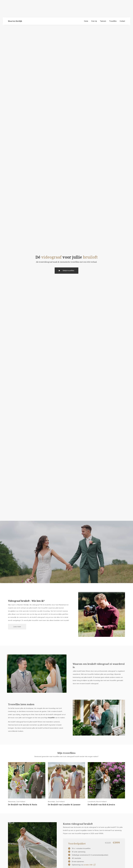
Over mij (94, 21)
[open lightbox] (84, 865)
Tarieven (103, 21)
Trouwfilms (113, 21)
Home (86, 21)
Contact (122, 21)
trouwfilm (51, 718)
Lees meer (17, 627)
